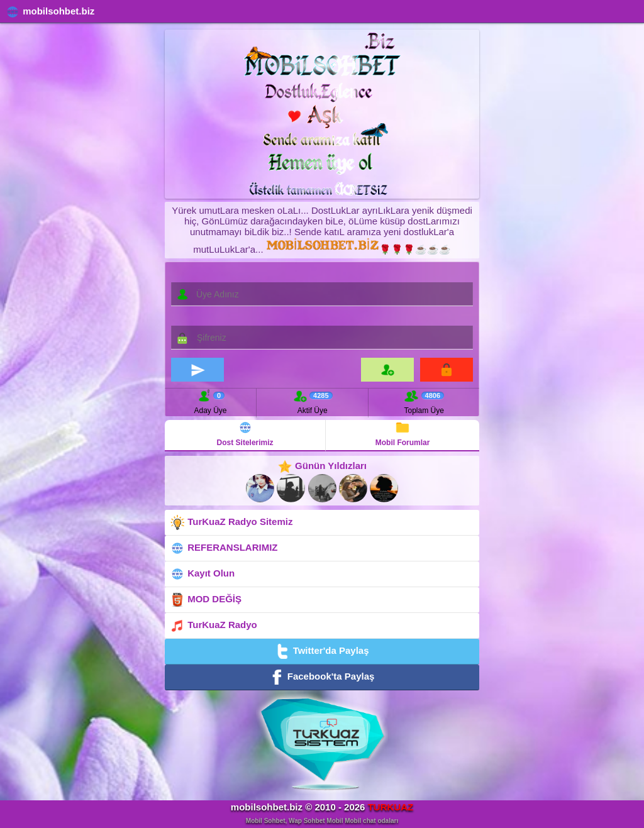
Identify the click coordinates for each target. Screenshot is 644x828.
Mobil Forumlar (403, 433)
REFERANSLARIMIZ (224, 548)
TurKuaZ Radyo (214, 626)
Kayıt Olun (202, 574)
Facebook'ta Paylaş (322, 677)
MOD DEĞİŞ (206, 600)
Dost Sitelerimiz (245, 433)
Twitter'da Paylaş (322, 651)
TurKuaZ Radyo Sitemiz (231, 522)
